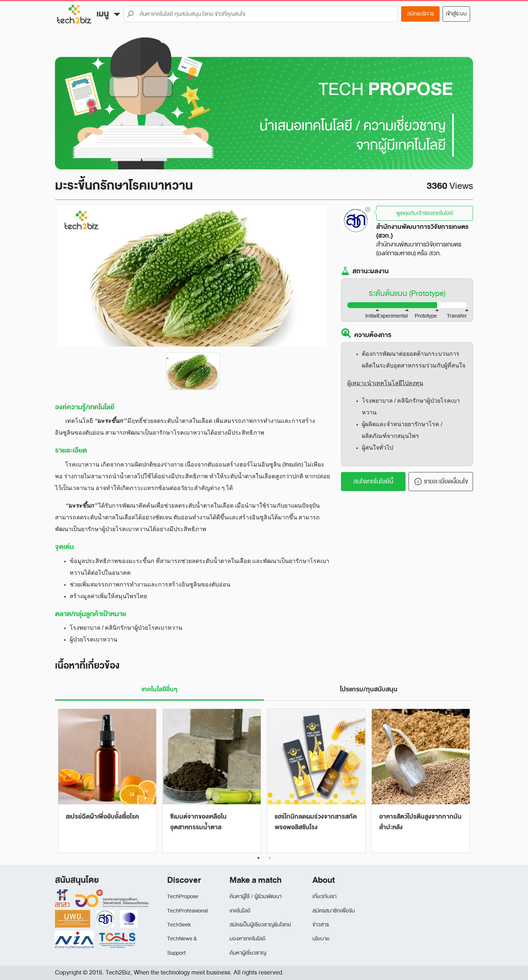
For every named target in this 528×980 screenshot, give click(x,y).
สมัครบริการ (420, 14)
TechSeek (179, 925)
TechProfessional (188, 911)
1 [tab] (258, 858)
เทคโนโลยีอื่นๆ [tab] (159, 689)
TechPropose (183, 897)
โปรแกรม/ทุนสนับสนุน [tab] (369, 689)
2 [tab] (269, 858)
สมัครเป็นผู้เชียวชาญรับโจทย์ (260, 925)
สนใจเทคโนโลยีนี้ (373, 481)
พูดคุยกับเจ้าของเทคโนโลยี (425, 213)
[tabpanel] (107, 781)
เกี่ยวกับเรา (324, 897)
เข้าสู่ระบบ (456, 14)
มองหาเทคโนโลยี (247, 939)
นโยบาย (321, 939)
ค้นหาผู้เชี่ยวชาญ (248, 953)
